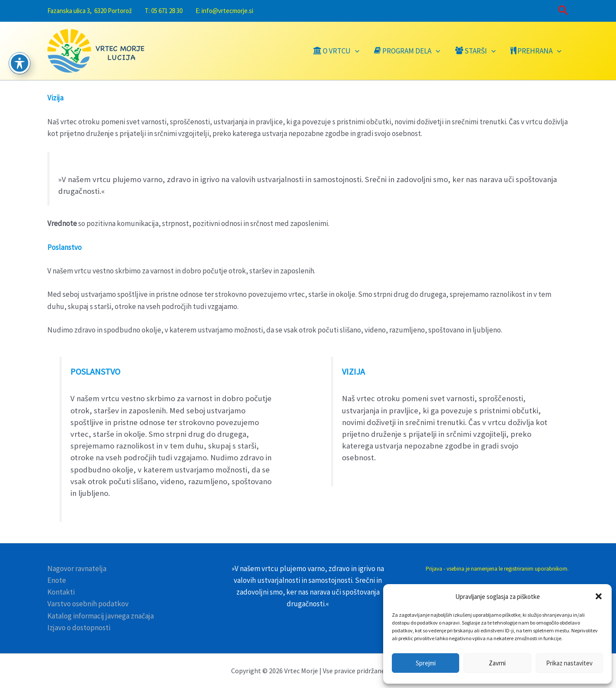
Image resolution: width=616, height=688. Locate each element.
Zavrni (497, 663)
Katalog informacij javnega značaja (101, 616)
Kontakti (61, 592)
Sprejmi (426, 663)
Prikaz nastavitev (569, 663)
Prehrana (536, 51)
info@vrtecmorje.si (227, 11)
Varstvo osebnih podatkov (88, 604)
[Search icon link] (564, 11)
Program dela (407, 51)
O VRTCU (336, 51)
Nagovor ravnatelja (77, 568)
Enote (57, 580)
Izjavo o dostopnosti (79, 628)
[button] (599, 596)
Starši (475, 51)
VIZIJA (353, 371)
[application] (355, 51)
